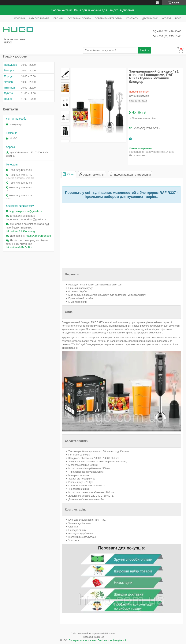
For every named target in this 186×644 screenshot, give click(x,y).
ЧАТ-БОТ (166, 18)
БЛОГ (178, 18)
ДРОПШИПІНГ (150, 18)
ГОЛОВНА (20, 18)
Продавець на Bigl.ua (93, 637)
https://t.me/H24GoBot (19, 247)
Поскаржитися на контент (82, 640)
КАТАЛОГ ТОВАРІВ (39, 18)
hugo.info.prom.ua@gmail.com (26, 211)
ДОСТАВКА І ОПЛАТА (79, 18)
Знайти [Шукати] (144, 50)
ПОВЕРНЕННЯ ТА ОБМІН (108, 18)
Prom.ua (111, 634)
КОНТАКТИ (132, 18)
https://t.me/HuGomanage (21, 231)
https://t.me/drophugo (38, 236)
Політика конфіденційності (112, 640)
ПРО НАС (59, 18)
